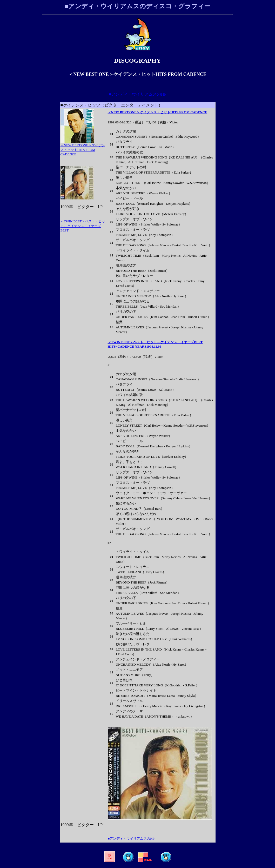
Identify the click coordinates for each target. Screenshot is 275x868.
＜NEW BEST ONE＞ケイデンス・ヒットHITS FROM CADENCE (157, 112)
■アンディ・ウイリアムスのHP (137, 94)
